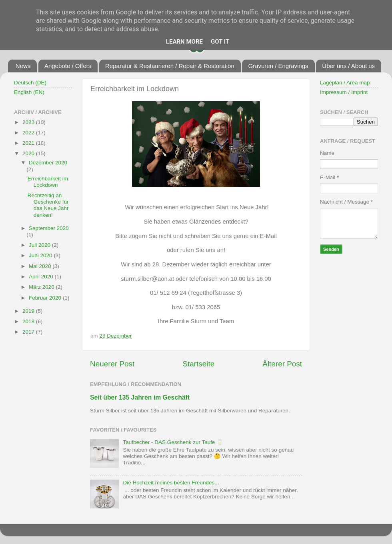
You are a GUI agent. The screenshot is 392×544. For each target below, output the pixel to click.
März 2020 (42, 287)
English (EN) (29, 92)
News (23, 66)
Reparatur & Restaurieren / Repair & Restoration (170, 66)
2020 (29, 153)
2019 (29, 311)
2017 (29, 332)
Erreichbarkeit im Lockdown (48, 182)
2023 (29, 122)
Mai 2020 (41, 266)
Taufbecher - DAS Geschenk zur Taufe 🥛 (173, 442)
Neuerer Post (112, 364)
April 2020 (42, 277)
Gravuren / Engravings (278, 66)
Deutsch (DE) (30, 83)
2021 (29, 143)
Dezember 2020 (48, 163)
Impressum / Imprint (344, 92)
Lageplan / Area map (345, 83)
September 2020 (49, 228)
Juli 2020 (40, 245)
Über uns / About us (348, 66)
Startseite (198, 364)
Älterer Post (282, 364)
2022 (29, 133)
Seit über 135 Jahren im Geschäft (140, 397)
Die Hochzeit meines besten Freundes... (171, 483)
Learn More (184, 42)
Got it (220, 42)
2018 (29, 321)
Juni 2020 (41, 255)
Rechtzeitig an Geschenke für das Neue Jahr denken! (48, 205)
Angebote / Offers (68, 66)
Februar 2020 (46, 298)
